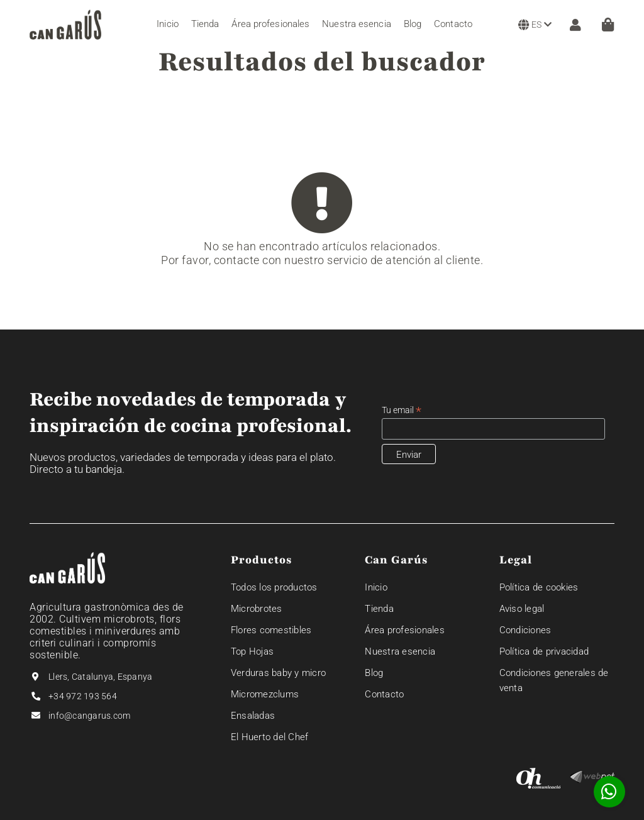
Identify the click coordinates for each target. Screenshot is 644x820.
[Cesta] (608, 25)
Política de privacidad (544, 651)
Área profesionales (405, 630)
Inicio (376, 587)
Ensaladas (253, 716)
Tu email (402, 410)
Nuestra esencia (400, 651)
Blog (374, 673)
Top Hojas (252, 651)
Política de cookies (539, 587)
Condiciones (525, 630)
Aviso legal (522, 609)
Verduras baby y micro (278, 673)
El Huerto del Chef (270, 737)
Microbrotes (257, 609)
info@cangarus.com (89, 716)
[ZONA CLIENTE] (572, 25)
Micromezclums (265, 694)
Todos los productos (274, 587)
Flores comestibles (271, 630)
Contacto (384, 694)
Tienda (379, 609)
